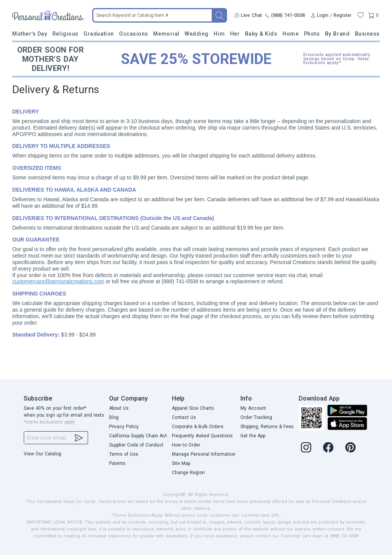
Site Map (181, 463)
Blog (114, 417)
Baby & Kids (261, 34)
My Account (253, 408)
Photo (312, 34)
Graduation (99, 34)
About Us (119, 408)
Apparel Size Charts (193, 408)
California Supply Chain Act (138, 436)
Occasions (134, 34)
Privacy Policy (124, 427)
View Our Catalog (42, 454)
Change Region (188, 473)
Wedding (197, 34)
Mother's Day (30, 34)
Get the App (253, 436)
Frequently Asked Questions (202, 436)
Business (367, 34)
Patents (117, 463)
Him (219, 34)
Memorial (166, 34)
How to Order (186, 445)
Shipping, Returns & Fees (267, 427)
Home (291, 34)
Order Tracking (256, 417)
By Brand (337, 34)
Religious (65, 34)
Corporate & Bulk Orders (198, 427)
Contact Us (184, 417)
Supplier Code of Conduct (136, 445)
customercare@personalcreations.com (58, 281)
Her (235, 34)
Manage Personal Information (204, 454)
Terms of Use (124, 454)
